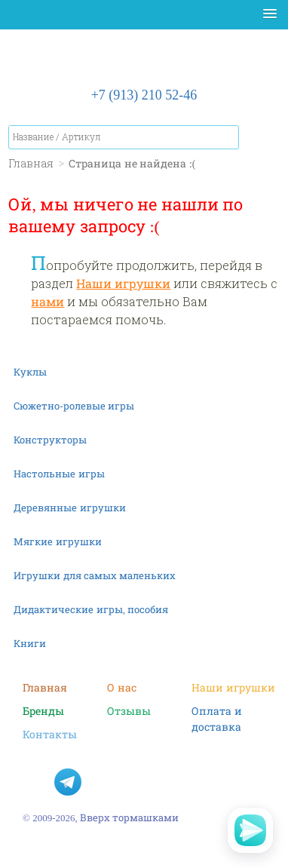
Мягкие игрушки (57, 541)
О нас (122, 687)
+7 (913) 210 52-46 (144, 94)
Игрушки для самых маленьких (95, 575)
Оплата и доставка (217, 711)
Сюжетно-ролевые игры (74, 406)
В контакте (36, 782)
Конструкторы (50, 440)
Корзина (265, 140)
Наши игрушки (123, 283)
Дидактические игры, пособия (91, 609)
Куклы (30, 372)
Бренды (43, 711)
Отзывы (129, 711)
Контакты (50, 734)
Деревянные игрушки (69, 508)
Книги (30, 643)
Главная (45, 687)
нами (47, 301)
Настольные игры (59, 474)
